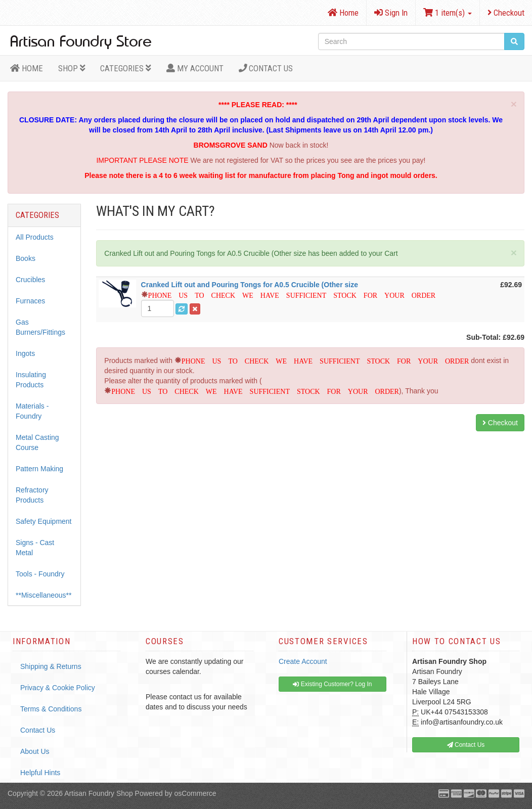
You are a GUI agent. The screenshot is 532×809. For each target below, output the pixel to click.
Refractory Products (32, 495)
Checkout (506, 13)
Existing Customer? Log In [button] (332, 684)
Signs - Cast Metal (35, 548)
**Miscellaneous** (44, 595)
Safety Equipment (44, 521)
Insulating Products (31, 380)
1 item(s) (448, 13)
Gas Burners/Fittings (40, 327)
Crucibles (30, 280)
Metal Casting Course (37, 442)
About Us (35, 751)
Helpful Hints (40, 773)
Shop (72, 68)
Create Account (303, 661)
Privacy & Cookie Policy (58, 688)
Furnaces (30, 301)
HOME (27, 68)
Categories (126, 68)
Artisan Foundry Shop (98, 793)
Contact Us (266, 68)
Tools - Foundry (40, 574)
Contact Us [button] (466, 745)
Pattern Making (39, 469)
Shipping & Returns (51, 666)
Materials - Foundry (32, 411)
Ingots (25, 353)
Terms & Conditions (51, 709)
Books (26, 258)
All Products (35, 237)
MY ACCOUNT (195, 68)
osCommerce (195, 793)
